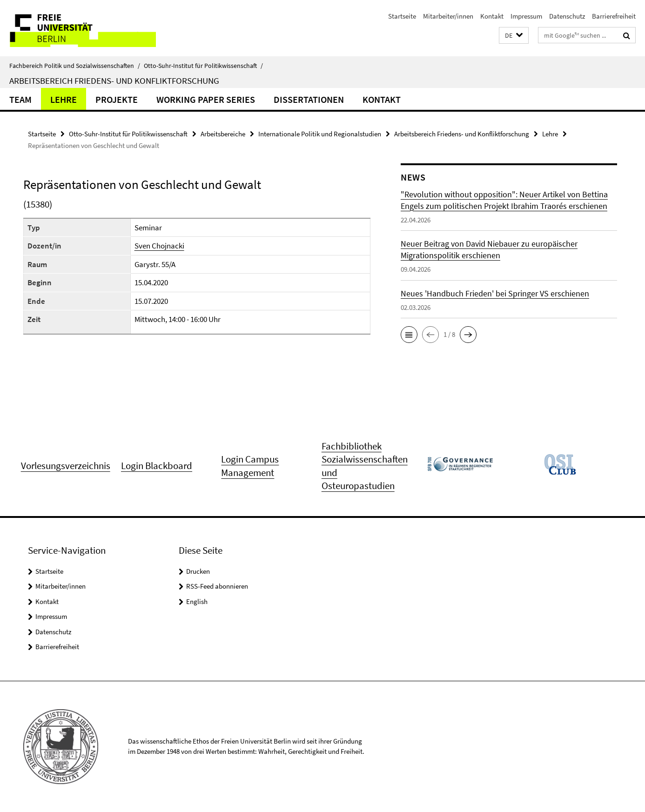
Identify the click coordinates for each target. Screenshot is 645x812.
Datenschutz (567, 16)
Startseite (402, 16)
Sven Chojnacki (159, 246)
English (197, 601)
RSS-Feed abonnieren (217, 586)
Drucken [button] (198, 571)
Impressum (526, 16)
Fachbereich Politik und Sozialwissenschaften (75, 66)
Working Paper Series (206, 99)
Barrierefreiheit (614, 16)
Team (20, 99)
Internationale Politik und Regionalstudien (320, 134)
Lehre (64, 99)
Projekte (117, 99)
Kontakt (492, 16)
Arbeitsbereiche (223, 134)
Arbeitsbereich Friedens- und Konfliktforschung (114, 81)
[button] (514, 36)
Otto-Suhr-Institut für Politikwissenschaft (203, 66)
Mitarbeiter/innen (448, 16)
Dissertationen (309, 99)
